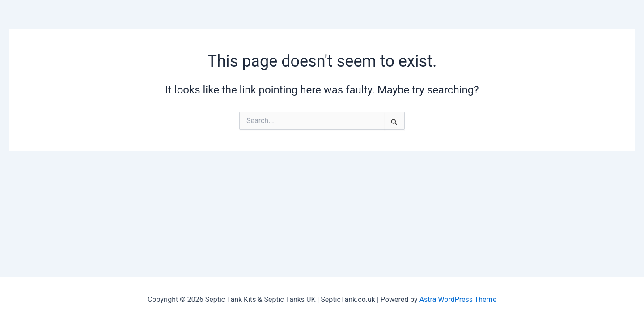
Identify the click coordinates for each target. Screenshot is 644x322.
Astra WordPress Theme (458, 299)
